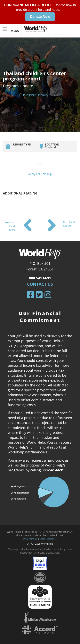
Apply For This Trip (40, 174)
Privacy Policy (30, 539)
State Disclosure (48, 539)
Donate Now (40, 17)
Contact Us (40, 284)
